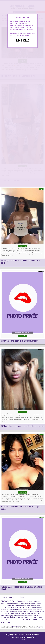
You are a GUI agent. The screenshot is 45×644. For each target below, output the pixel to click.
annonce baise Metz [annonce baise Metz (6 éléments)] (30, 604)
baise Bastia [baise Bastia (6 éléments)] (17, 608)
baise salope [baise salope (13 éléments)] (5, 620)
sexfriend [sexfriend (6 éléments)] (8, 622)
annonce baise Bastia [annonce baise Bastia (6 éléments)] (35, 602)
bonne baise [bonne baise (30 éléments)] (32, 620)
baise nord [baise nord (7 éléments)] (20, 615)
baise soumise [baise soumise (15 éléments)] (15, 620)
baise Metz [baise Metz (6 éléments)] (8, 615)
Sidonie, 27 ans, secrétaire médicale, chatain (20, 341)
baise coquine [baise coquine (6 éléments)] (7, 610)
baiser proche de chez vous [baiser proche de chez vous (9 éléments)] (35, 617)
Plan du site (22, 639)
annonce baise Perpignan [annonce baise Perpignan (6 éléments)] (10, 605)
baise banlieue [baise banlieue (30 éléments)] (7, 607)
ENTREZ (23, 40)
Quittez (23, 45)
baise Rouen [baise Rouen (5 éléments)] (24, 617)
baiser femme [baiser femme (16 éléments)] (15, 617)
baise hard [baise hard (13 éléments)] (19, 613)
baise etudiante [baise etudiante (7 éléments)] (15, 610)
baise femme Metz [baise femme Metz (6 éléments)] (24, 611)
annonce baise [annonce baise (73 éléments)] (9, 601)
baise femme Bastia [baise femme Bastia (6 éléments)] (35, 610)
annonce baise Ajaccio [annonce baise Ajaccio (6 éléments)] (24, 602)
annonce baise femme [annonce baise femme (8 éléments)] (7, 604)
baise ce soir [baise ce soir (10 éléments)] (32, 608)
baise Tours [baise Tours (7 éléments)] (23, 620)
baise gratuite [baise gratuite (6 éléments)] (11, 613)
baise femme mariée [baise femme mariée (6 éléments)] (14, 611)
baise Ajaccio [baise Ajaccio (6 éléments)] (31, 605)
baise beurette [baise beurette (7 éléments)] (24, 608)
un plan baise (39, 628)
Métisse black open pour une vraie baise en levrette (22, 426)
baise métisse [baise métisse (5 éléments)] (14, 615)
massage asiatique (15, 626)
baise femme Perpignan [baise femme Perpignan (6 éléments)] (35, 611)
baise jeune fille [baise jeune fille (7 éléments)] (26, 613)
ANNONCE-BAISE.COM (13, 634)
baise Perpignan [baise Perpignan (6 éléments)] (33, 615)
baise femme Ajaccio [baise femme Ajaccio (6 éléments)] (24, 610)
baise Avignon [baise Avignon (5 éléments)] (37, 605)
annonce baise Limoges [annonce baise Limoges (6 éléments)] (19, 604)
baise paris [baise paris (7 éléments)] (26, 615)
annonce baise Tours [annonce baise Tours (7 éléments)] (22, 605)
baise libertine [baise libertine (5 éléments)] (34, 613)
